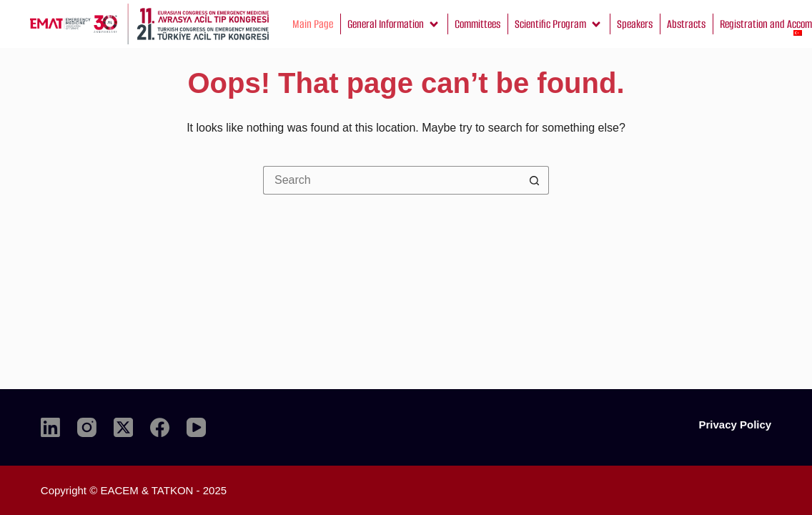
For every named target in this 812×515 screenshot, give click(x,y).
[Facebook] (160, 427)
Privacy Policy (735, 425)
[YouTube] (196, 427)
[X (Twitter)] (123, 427)
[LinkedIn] (50, 427)
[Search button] (535, 180)
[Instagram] (87, 427)
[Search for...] (392, 180)
